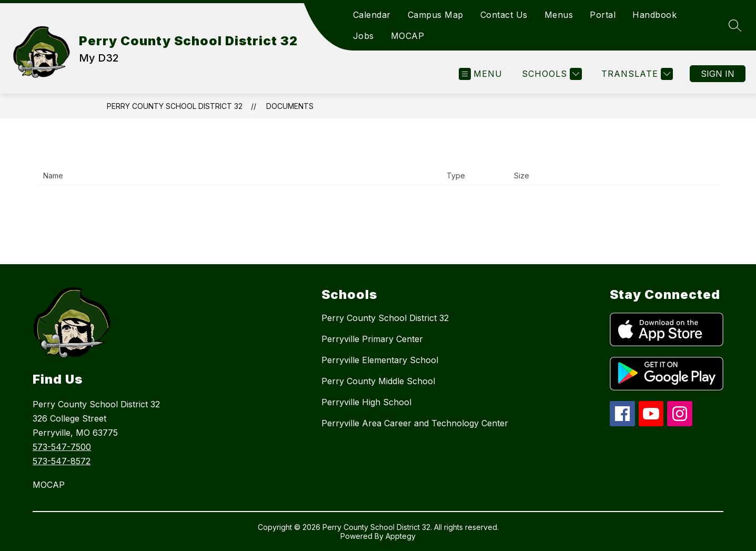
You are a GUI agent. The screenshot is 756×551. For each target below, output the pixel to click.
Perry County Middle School (378, 381)
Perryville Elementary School (380, 360)
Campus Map (436, 15)
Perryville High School (366, 402)
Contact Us (504, 15)
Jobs (364, 36)
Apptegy (401, 536)
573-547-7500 (62, 447)
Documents (290, 106)
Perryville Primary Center (372, 339)
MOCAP (408, 36)
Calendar (372, 15)
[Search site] (735, 25)
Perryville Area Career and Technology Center (415, 423)
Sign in (718, 74)
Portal (603, 15)
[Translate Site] (636, 74)
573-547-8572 (62, 461)
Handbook (654, 15)
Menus (559, 15)
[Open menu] (481, 74)
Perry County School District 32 (175, 106)
